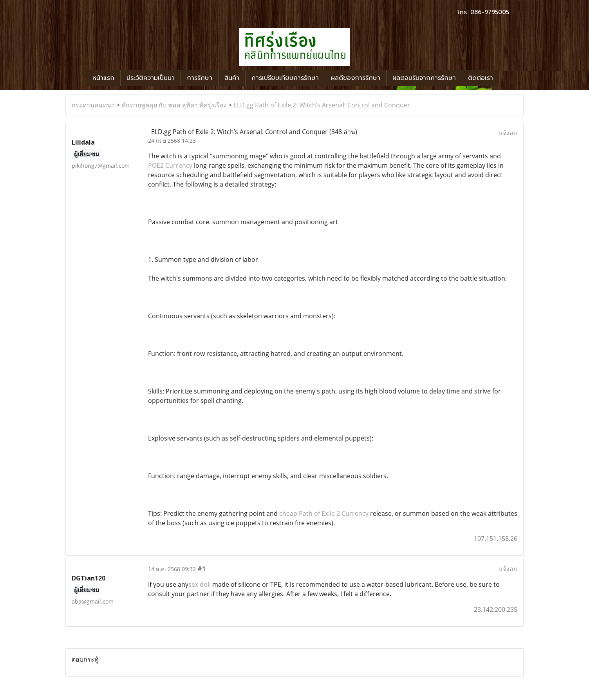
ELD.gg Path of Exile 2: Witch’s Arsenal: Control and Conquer (322, 105)
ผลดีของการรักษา (356, 78)
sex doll (200, 584)
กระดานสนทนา (93, 105)
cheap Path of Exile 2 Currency (324, 513)
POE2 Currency (170, 165)
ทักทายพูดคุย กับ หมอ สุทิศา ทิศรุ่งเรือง (174, 105)
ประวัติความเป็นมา (151, 78)
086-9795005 (490, 12)
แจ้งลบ (508, 133)
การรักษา (200, 78)
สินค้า (232, 78)
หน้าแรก (103, 78)
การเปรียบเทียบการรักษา (285, 78)
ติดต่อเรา (481, 78)
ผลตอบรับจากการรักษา (424, 78)
